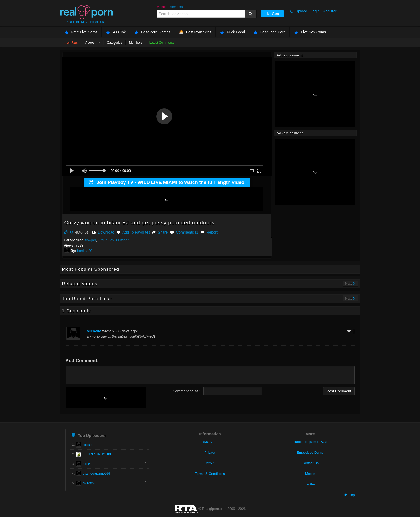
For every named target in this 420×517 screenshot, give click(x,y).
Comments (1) (185, 232)
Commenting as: (186, 391)
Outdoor (122, 240)
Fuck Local (232, 32)
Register (330, 11)
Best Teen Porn (269, 32)
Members (176, 7)
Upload (299, 11)
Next (350, 284)
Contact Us (310, 463)
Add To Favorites (133, 232)
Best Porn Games (152, 32)
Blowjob (90, 240)
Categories (115, 43)
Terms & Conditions (210, 474)
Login (315, 11)
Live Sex (71, 43)
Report (209, 232)
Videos (162, 7)
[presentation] (106, 397)
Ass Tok (116, 32)
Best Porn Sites (195, 32)
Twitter (310, 484)
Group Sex (106, 240)
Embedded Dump (310, 452)
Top (349, 495)
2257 (210, 463)
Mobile (310, 474)
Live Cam (272, 14)
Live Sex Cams (310, 32)
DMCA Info (210, 442)
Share (160, 232)
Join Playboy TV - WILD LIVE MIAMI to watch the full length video (167, 182)
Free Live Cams (81, 32)
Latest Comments (162, 43)
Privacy (210, 452)
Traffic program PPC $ (310, 442)
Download (103, 232)
